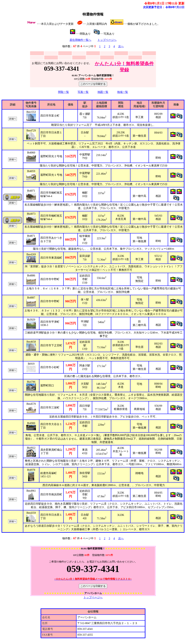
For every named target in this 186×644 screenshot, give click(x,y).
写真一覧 (83, 92)
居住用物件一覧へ (80, 40)
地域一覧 (123, 92)
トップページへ (107, 40)
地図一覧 (103, 92)
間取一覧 (63, 92)
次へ (121, 46)
